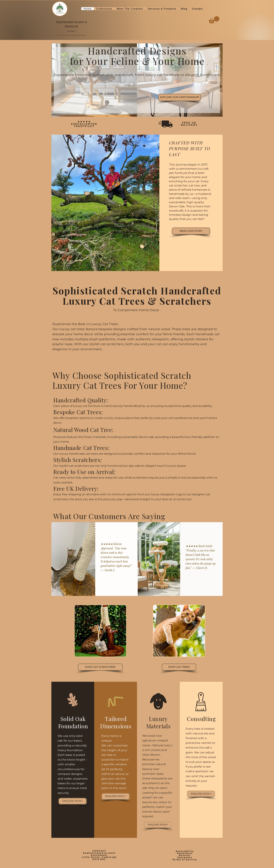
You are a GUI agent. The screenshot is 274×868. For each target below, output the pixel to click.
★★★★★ (84, 122)
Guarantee (185, 857)
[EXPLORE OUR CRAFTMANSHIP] (180, 97)
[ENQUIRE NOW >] (116, 796)
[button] (104, 9)
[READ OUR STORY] (191, 231)
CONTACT (99, 851)
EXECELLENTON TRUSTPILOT (84, 125)
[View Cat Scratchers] (100, 667)
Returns (185, 855)
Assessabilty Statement (185, 852)
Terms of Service (185, 860)
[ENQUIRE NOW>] (73, 801)
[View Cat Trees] (179, 667)
